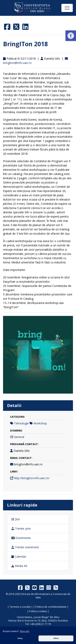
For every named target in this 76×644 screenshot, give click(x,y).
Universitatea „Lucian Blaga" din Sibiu (38, 617)
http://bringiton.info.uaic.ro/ (32, 478)
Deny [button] (20, 638)
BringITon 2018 (25, 44)
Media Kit (19, 566)
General (19, 437)
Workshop (40, 423)
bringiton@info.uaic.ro (17, 63)
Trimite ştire (21, 529)
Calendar (19, 557)
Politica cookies (38, 611)
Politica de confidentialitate (51, 607)
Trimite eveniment (25, 547)
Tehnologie (21, 423)
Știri (16, 519)
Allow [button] (56, 638)
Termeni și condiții (20, 607)
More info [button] (25, 631)
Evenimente (21, 538)
